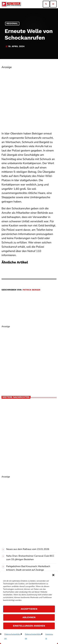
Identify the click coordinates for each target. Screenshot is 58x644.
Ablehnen (29, 617)
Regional (12, 24)
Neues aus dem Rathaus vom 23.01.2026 (28, 549)
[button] (53, 575)
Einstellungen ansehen (29, 626)
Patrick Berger (31, 290)
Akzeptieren (29, 609)
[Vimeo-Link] (11, 4)
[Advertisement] (29, 98)
